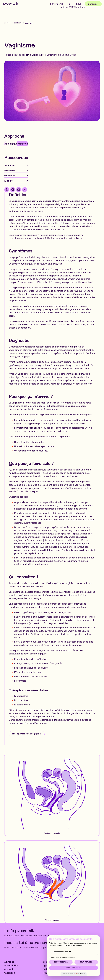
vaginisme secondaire (29, 428)
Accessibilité (11, 965)
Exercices (10, 170)
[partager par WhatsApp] (7, 190)
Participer (93, 4)
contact (9, 969)
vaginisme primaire (27, 420)
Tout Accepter (61, 962)
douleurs (18, 23)
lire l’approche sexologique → (27, 734)
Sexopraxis (38, 55)
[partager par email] (19, 190)
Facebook (10, 973)
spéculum (79, 374)
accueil (7, 23)
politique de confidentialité (67, 957)
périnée (13, 211)
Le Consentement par (74, 974)
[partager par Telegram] (13, 190)
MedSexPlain (22, 55)
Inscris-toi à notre (33, 943)
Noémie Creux (69, 55)
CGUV (46, 965)
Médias (8, 181)
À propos (72, 5)
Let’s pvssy (19, 931)
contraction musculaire (44, 201)
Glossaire (10, 176)
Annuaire (9, 165)
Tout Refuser (86, 962)
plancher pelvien (71, 208)
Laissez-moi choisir (73, 968)
